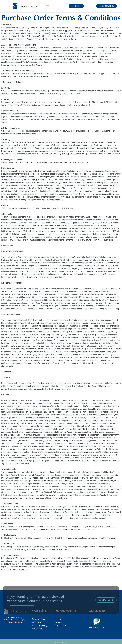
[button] (48, 5)
